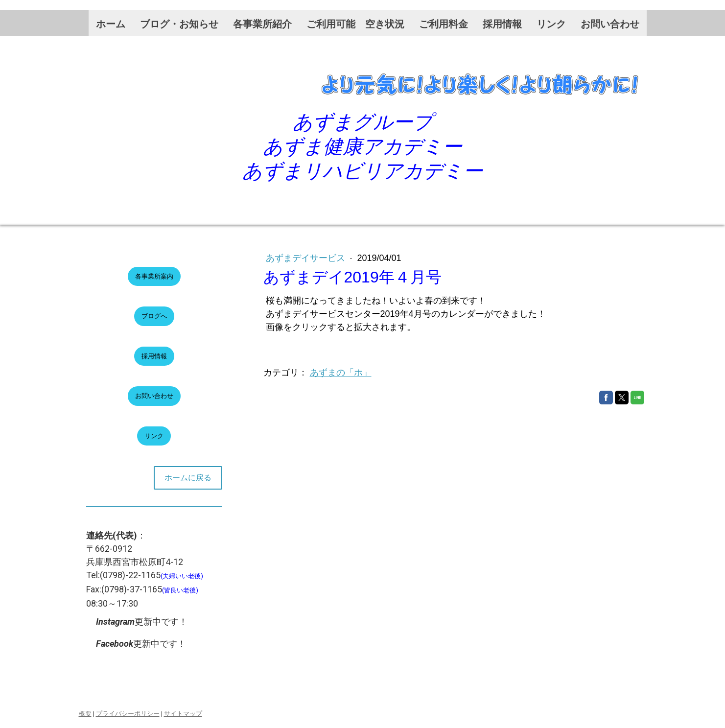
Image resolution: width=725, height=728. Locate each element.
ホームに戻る (188, 478)
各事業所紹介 (262, 24)
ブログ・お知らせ (179, 24)
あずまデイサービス (307, 258)
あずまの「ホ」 (341, 373)
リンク (551, 24)
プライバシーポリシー (128, 714)
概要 (85, 714)
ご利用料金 (444, 24)
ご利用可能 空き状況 (355, 24)
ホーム (111, 24)
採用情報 (502, 24)
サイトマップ (183, 714)
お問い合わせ (610, 24)
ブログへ (154, 316)
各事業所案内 (154, 276)
